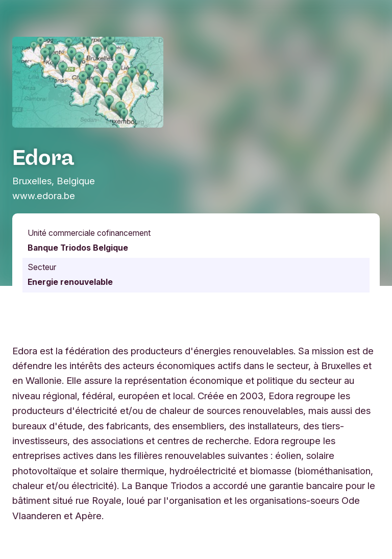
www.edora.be (44, 196)
